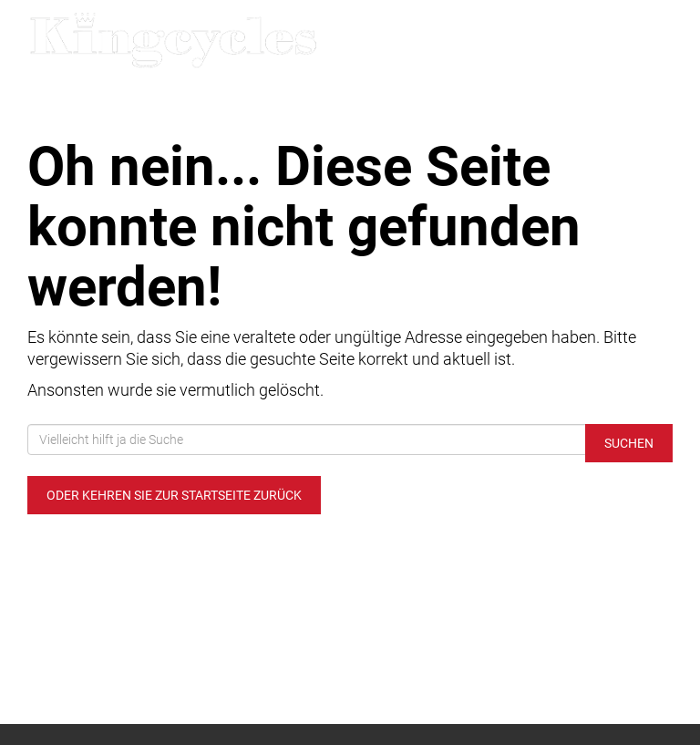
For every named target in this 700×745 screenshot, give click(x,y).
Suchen (629, 443)
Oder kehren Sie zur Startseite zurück (174, 495)
